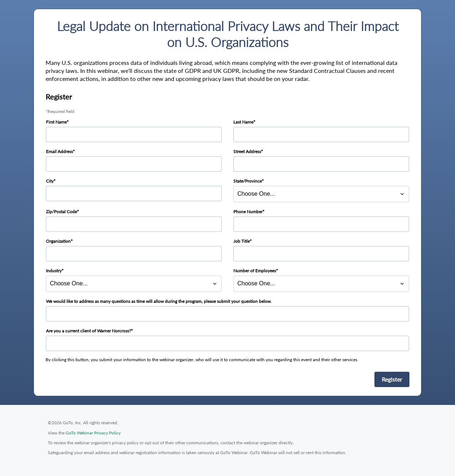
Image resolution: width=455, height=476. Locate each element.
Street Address (247, 151)
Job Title (242, 241)
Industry (54, 271)
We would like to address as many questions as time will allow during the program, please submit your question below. (159, 301)
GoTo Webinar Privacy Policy (93, 433)
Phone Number (248, 212)
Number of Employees (255, 271)
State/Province (248, 181)
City (50, 181)
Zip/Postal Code (61, 212)
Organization (58, 241)
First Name (56, 122)
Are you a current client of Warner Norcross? (88, 331)
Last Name (243, 122)
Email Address (59, 151)
